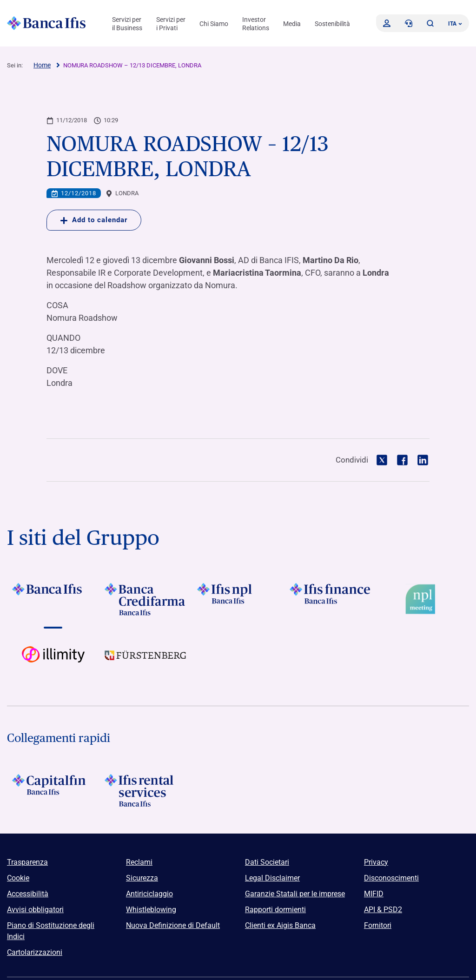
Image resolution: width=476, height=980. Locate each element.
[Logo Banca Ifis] (46, 23)
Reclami (139, 862)
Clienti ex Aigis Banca (280, 925)
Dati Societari (267, 862)
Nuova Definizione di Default (173, 925)
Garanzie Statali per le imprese (295, 894)
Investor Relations (256, 24)
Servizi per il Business (127, 24)
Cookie (18, 878)
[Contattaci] (409, 23)
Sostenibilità (332, 24)
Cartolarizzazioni (35, 952)
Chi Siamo (214, 24)
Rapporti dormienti (275, 910)
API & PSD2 (383, 910)
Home (42, 65)
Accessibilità (28, 894)
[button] (430, 23)
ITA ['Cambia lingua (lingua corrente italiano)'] (455, 24)
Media (292, 24)
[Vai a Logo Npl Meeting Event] (423, 599)
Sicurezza (142, 878)
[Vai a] (53, 599)
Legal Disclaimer (272, 878)
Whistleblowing (151, 910)
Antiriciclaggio (149, 894)
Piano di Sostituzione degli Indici (51, 931)
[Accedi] (387, 23)
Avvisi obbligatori (35, 910)
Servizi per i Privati (171, 24)
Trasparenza (27, 862)
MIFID (374, 894)
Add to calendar (94, 220)
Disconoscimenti (391, 878)
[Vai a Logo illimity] (53, 662)
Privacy (376, 862)
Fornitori (378, 925)
